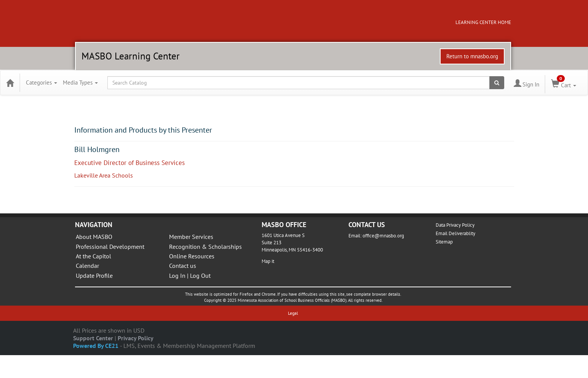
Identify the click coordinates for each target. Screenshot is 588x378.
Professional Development (110, 247)
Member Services (191, 237)
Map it (268, 261)
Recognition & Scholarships (205, 247)
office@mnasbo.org (383, 236)
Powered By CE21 (97, 346)
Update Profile (94, 275)
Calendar (87, 266)
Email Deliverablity (455, 233)
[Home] (10, 83)
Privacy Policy (136, 338)
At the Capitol (93, 256)
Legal (293, 313)
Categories (42, 82)
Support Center (93, 338)
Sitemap (444, 242)
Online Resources (192, 256)
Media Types (80, 82)
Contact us (183, 266)
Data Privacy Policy (455, 225)
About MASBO (94, 237)
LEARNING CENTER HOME (483, 22)
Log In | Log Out (190, 275)
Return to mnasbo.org (472, 56)
